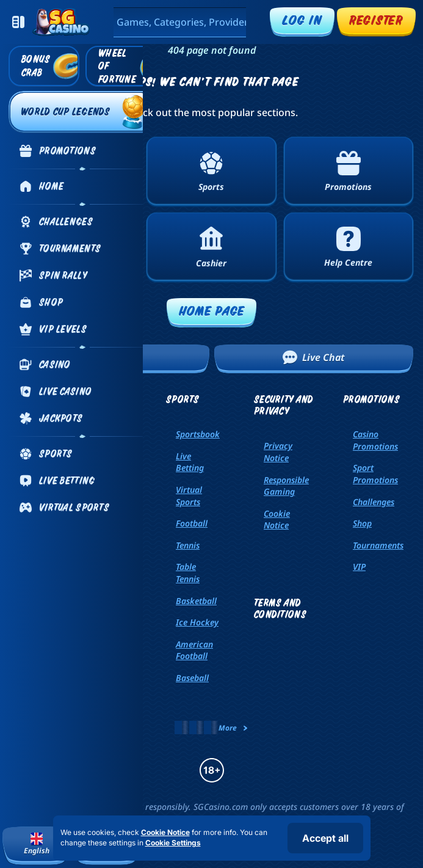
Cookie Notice (277, 520)
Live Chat (314, 357)
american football (194, 650)
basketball (196, 601)
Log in (302, 20)
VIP (359, 567)
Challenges (374, 502)
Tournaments (378, 545)
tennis (188, 545)
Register (376, 20)
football (192, 523)
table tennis (188, 573)
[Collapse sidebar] (18, 22)
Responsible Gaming (286, 486)
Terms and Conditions (280, 608)
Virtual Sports (189, 496)
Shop (362, 523)
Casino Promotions (375, 440)
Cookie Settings (173, 843)
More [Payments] (234, 728)
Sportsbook (198, 434)
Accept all (325, 838)
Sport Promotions (375, 474)
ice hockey (197, 622)
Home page (212, 311)
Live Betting (190, 462)
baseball (192, 678)
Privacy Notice (278, 452)
